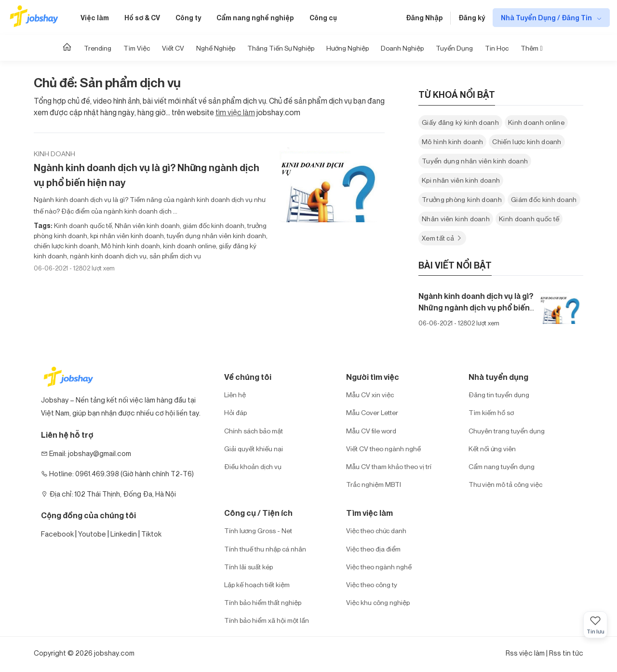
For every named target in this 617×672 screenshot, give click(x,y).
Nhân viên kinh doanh (147, 225)
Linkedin (124, 534)
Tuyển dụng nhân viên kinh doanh (475, 161)
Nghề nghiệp (216, 48)
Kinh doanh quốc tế (83, 225)
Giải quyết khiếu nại (254, 449)
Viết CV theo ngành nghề (383, 449)
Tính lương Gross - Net (258, 531)
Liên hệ (235, 395)
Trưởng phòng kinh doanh (462, 199)
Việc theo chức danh (376, 531)
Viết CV (173, 48)
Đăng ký (472, 18)
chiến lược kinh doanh (66, 246)
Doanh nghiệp (402, 48)
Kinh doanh (54, 154)
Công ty (188, 18)
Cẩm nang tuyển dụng (502, 466)
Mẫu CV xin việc (370, 395)
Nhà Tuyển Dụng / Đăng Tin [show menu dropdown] (547, 18)
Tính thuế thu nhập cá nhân (265, 549)
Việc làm (95, 18)
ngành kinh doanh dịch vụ (107, 256)
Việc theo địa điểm (373, 549)
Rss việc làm (525, 653)
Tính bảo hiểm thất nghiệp (263, 602)
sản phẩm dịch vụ (174, 256)
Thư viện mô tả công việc (505, 484)
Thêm (531, 48)
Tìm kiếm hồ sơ (491, 412)
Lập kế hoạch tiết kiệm (257, 585)
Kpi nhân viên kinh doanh (461, 180)
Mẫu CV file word (371, 431)
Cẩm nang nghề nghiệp (255, 18)
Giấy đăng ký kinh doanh (460, 122)
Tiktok (151, 534)
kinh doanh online (189, 246)
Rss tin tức (566, 653)
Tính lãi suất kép (248, 567)
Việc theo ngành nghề (379, 567)
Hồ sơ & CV (142, 18)
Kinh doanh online (536, 122)
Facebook (57, 534)
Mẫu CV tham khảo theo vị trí (389, 466)
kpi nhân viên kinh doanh (126, 235)
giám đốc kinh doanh (213, 225)
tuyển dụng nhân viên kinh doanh (216, 235)
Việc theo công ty (372, 585)
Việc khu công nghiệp (378, 602)
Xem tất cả (442, 238)
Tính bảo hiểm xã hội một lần (267, 620)
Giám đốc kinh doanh (544, 199)
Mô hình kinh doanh (130, 246)
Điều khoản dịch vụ (253, 466)
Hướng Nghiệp (348, 48)
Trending (98, 48)
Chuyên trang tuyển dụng (507, 431)
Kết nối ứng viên (492, 449)
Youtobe (92, 534)
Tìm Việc (137, 48)
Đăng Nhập (424, 18)
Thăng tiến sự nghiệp (281, 48)
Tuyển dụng (454, 48)
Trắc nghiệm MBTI (374, 484)
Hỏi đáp (235, 412)
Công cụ (323, 18)
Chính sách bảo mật (254, 431)
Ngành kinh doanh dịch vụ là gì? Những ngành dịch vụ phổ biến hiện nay (147, 175)
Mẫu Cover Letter (372, 412)
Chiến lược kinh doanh (527, 141)
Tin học (497, 48)
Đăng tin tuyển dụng (499, 395)
